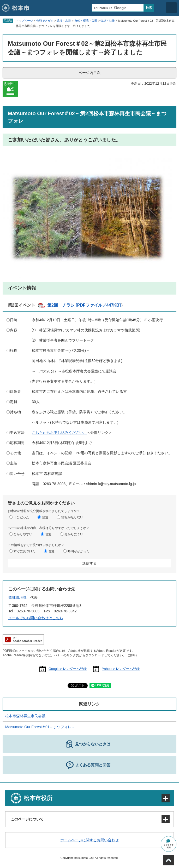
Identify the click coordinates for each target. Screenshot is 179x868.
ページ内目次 (89, 73)
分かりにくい (74, 534)
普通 (45, 517)
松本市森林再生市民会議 (25, 716)
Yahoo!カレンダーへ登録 (121, 669)
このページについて (27, 819)
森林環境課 (17, 597)
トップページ (24, 21)
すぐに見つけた (25, 551)
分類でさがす (45, 21)
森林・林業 (108, 21)
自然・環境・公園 (86, 21)
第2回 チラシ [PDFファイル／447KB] (84, 305)
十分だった (21, 517)
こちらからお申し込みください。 (59, 433)
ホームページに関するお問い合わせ (89, 840)
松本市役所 (38, 798)
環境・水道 (64, 21)
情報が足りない (72, 517)
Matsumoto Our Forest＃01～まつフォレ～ (40, 727)
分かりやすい (23, 534)
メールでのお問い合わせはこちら (36, 618)
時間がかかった (79, 551)
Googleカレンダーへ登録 (68, 669)
